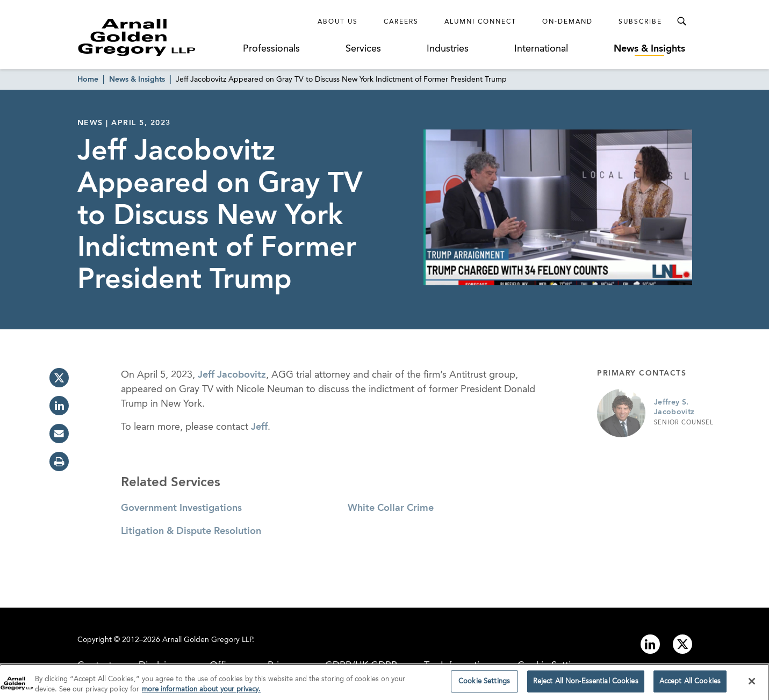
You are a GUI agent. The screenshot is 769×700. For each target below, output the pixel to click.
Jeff (259, 427)
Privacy (283, 666)
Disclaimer (161, 666)
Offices (225, 666)
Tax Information (457, 666)
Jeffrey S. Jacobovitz (674, 407)
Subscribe (640, 22)
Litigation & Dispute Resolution (191, 531)
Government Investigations (181, 508)
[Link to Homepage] (157, 37)
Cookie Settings (552, 666)
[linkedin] (59, 406)
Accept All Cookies (690, 685)
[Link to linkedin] (650, 644)
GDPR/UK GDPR (361, 666)
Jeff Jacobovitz (232, 375)
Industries (448, 49)
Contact (95, 666)
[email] (59, 434)
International (541, 49)
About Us (338, 22)
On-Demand (567, 22)
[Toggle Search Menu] (681, 21)
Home (88, 80)
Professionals (271, 49)
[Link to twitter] (682, 644)
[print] (59, 461)
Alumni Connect (480, 22)
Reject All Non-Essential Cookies (586, 685)
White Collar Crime (391, 508)
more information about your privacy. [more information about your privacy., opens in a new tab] (201, 693)
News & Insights (649, 49)
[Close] (752, 684)
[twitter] (59, 378)
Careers (401, 22)
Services (363, 49)
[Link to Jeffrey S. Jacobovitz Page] (621, 413)
